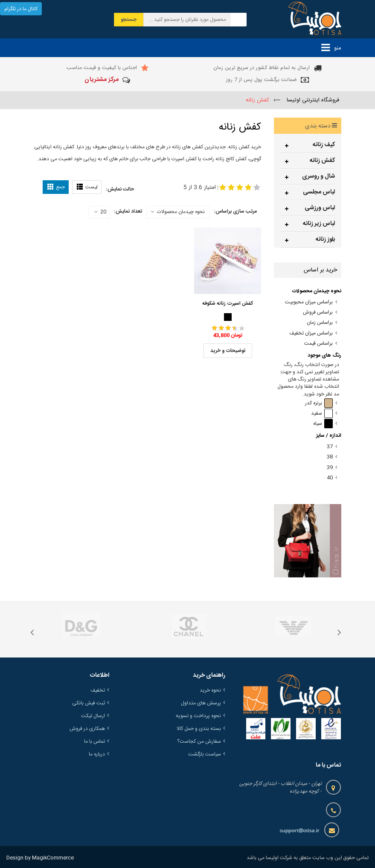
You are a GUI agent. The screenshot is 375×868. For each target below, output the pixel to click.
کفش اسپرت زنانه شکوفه (228, 303)
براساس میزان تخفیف (311, 333)
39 (330, 468)
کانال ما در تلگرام (21, 9)
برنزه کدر (319, 403)
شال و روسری (318, 176)
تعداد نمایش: (128, 211)
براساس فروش (318, 313)
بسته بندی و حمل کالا (199, 729)
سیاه (323, 424)
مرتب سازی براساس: (235, 211)
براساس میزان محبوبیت (309, 302)
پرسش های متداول (201, 703)
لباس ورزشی (320, 208)
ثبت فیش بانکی (89, 703)
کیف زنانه (324, 145)
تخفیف (98, 690)
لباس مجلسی (319, 192)
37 (330, 447)
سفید (322, 414)
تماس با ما (94, 741)
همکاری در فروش (87, 729)
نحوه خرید (210, 690)
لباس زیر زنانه (319, 224)
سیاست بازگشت (205, 754)
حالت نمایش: (120, 189)
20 (100, 212)
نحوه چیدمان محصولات (181, 212)
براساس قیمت (318, 344)
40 (330, 478)
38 (330, 457)
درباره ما (97, 754)
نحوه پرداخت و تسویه (198, 716)
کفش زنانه (322, 161)
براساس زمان (320, 323)
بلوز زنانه (325, 239)
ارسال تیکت (93, 716)
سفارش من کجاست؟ (199, 741)
